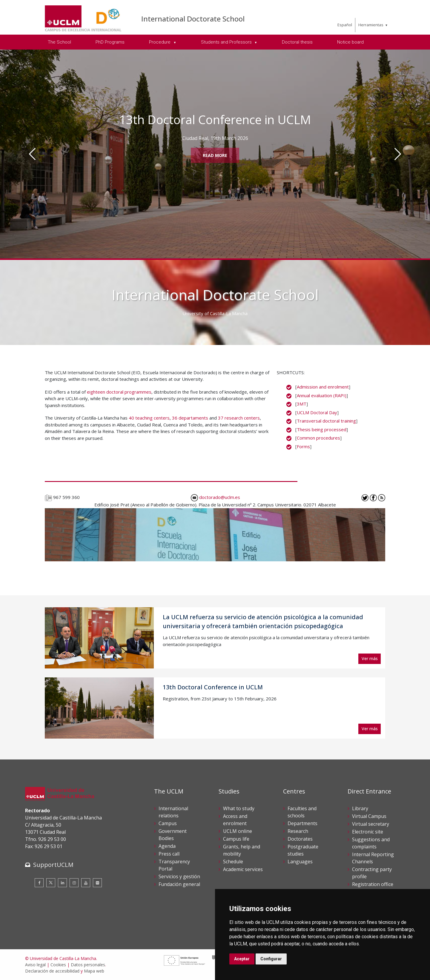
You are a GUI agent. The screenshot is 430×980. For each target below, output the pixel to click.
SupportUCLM (53, 865)
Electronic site (368, 832)
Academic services (243, 869)
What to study (239, 808)
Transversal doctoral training (326, 421)
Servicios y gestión (179, 876)
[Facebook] (39, 883)
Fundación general (179, 884)
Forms (303, 446)
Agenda (167, 846)
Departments (302, 823)
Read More (215, 155)
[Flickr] (97, 883)
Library (360, 808)
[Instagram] (74, 883)
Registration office (373, 884)
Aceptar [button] (242, 959)
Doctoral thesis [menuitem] (297, 42)
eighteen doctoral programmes (119, 392)
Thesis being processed (322, 429)
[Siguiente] (398, 154)
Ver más (370, 658)
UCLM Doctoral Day (317, 412)
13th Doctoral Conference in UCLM (213, 687)
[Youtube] (86, 883)
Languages (300, 862)
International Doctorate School (193, 19)
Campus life (236, 839)
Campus (168, 823)
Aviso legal (35, 965)
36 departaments (190, 418)
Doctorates (300, 839)
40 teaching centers (149, 418)
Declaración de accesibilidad (52, 971)
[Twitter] (51, 883)
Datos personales (88, 965)
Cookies (58, 965)
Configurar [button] (271, 959)
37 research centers (239, 418)
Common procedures (318, 438)
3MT (302, 404)
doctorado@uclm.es (215, 497)
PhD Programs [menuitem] (110, 42)
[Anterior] (32, 154)
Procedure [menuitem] (160, 42)
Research (298, 831)
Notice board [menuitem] (350, 42)
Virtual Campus (369, 816)
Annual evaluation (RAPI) (322, 395)
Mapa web (94, 971)
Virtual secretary (371, 824)
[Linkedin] (62, 883)
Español (345, 25)
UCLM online (238, 831)
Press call (169, 854)
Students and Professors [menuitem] (227, 42)
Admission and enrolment (323, 387)
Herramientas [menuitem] (371, 25)
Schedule (233, 862)
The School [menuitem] (59, 42)
